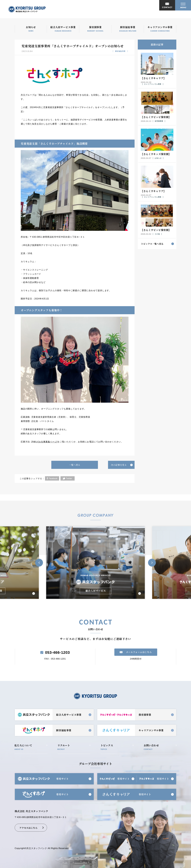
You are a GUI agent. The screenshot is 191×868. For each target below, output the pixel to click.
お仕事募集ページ (48, 442)
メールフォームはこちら (139, 652)
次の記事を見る (119, 465)
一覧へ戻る (75, 465)
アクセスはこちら (28, 828)
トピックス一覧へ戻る (152, 244)
